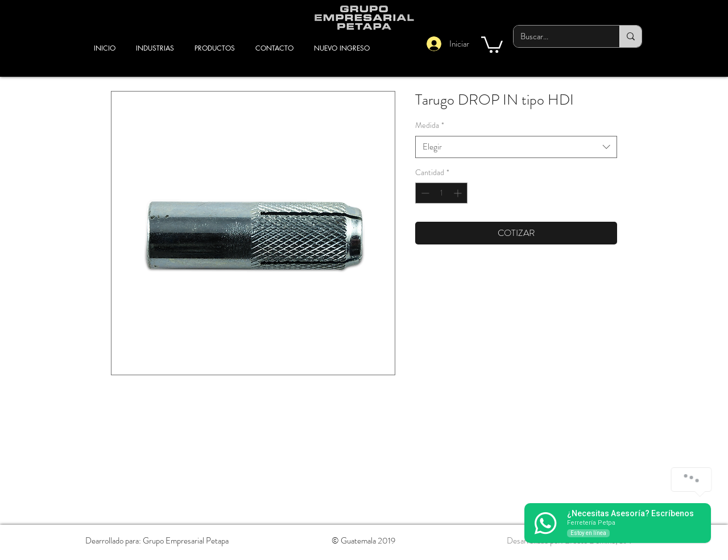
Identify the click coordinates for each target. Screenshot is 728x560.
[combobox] (516, 147)
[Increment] (459, 193)
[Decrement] (424, 193)
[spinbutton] (441, 193)
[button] (492, 44)
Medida (430, 125)
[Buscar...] (558, 36)
